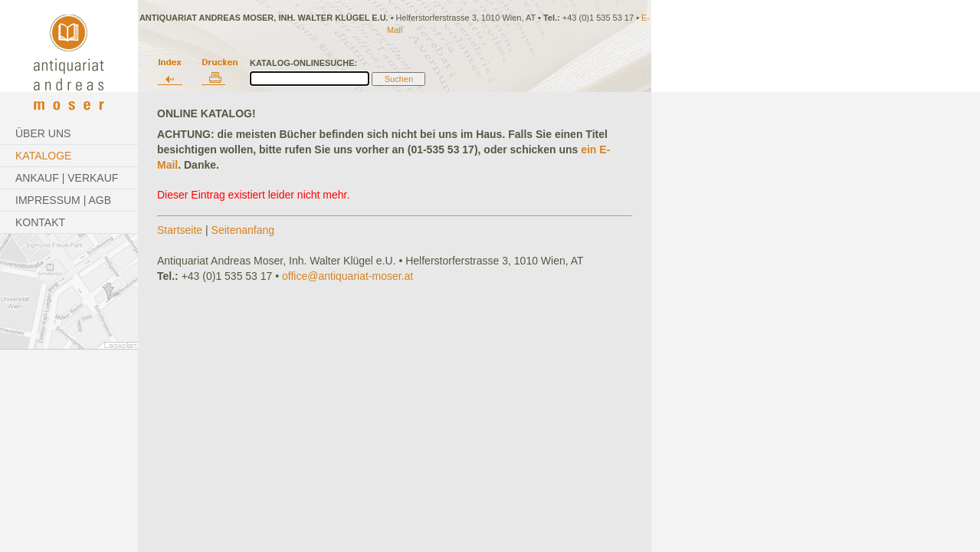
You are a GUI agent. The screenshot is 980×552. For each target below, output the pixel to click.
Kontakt (40, 222)
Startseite (180, 230)
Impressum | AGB (63, 200)
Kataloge (43, 156)
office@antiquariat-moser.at (347, 276)
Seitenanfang (243, 230)
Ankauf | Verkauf (67, 178)
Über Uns (43, 133)
